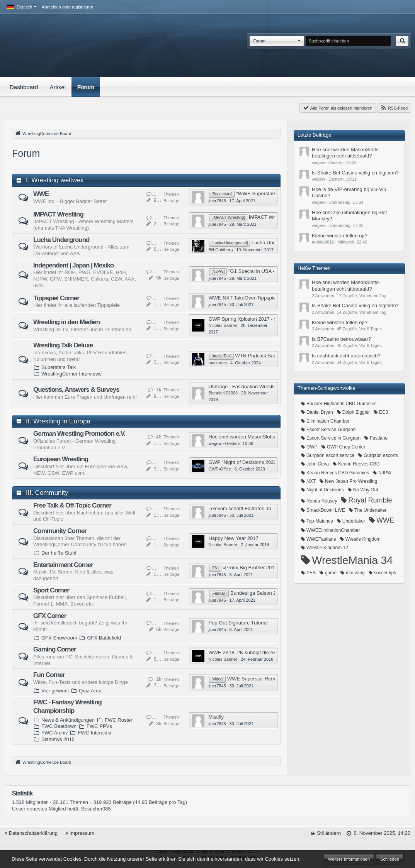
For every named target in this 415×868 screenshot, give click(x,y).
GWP (312, 447)
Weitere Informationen (349, 859)
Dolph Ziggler (356, 412)
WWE (41, 194)
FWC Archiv (55, 733)
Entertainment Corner (63, 565)
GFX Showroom (59, 638)
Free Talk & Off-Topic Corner (72, 505)
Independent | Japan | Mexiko (73, 265)
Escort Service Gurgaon (331, 430)
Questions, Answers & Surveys (76, 390)
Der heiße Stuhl (59, 553)
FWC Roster (119, 720)
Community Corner (60, 531)
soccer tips (385, 573)
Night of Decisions (325, 490)
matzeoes (218, 363)
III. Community (47, 493)
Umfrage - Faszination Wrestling (244, 387)
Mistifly (216, 717)
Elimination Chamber (328, 421)
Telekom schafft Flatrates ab (240, 508)
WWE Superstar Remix (253, 679)
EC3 (384, 412)
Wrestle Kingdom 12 (327, 548)
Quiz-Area (90, 691)
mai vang (355, 573)
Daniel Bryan (320, 412)
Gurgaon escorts (381, 455)
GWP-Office (219, 469)
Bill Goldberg (220, 250)
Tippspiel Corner (56, 298)
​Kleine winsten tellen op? (340, 236)
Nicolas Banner (223, 325)
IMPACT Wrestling (58, 214)
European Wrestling (61, 459)
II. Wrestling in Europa (58, 421)
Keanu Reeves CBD (359, 464)
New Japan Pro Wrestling (351, 481)
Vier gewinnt (55, 691)
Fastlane (379, 438)
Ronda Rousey (322, 501)
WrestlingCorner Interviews (71, 374)
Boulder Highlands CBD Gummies (341, 404)
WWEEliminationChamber (333, 530)
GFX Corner (50, 616)
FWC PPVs (99, 726)
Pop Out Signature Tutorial (238, 623)
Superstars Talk (59, 367)
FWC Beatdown (59, 726)
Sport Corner (51, 590)
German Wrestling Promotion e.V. (79, 434)
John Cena (318, 464)
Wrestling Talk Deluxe (63, 345)
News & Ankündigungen (68, 720)
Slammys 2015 (58, 739)
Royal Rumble (370, 500)
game (331, 573)
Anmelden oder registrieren (67, 7)
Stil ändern (329, 833)
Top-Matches (320, 521)
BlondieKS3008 (223, 393)
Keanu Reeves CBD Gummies (338, 473)
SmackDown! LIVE (326, 510)
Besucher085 (96, 809)
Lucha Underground (61, 240)
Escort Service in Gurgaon (333, 438)
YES (311, 573)
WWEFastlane (321, 539)
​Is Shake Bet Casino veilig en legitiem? (355, 173)
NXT (311, 481)
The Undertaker (370, 510)
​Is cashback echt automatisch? (346, 356)
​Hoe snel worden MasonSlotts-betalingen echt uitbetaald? (272, 437)
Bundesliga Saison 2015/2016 (264, 593)
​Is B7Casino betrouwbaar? (341, 339)
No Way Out (366, 490)
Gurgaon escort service (330, 455)
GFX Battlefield (104, 638)
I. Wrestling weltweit (55, 180)
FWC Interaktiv (95, 733)
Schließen (390, 859)
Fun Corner (49, 675)
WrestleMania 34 (352, 560)
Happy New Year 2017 (233, 538)
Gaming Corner (55, 649)
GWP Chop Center (346, 447)
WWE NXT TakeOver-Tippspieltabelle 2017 (256, 298)
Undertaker (354, 521)
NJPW (385, 473)
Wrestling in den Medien (66, 322)
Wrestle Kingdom (363, 539)
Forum (259, 41)
